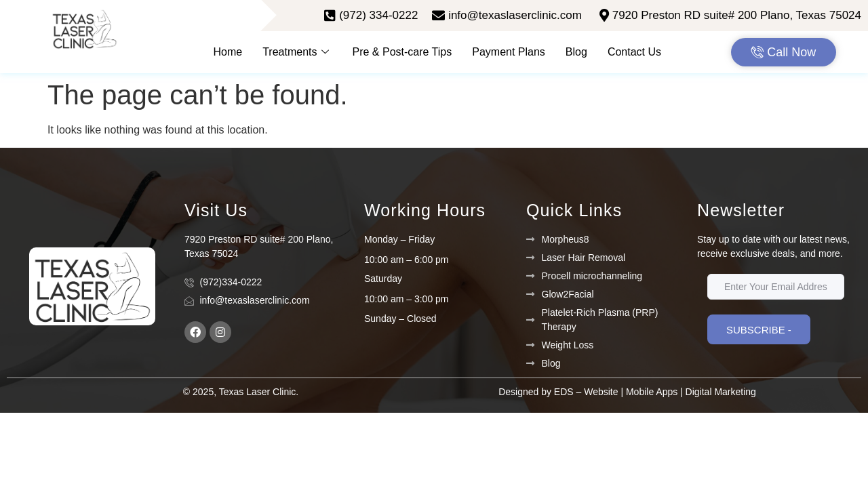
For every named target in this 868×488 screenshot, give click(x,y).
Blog (576, 52)
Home (228, 52)
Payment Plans (509, 52)
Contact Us (634, 52)
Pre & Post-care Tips (402, 52)
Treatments (297, 52)
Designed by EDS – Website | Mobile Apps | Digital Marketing (627, 392)
